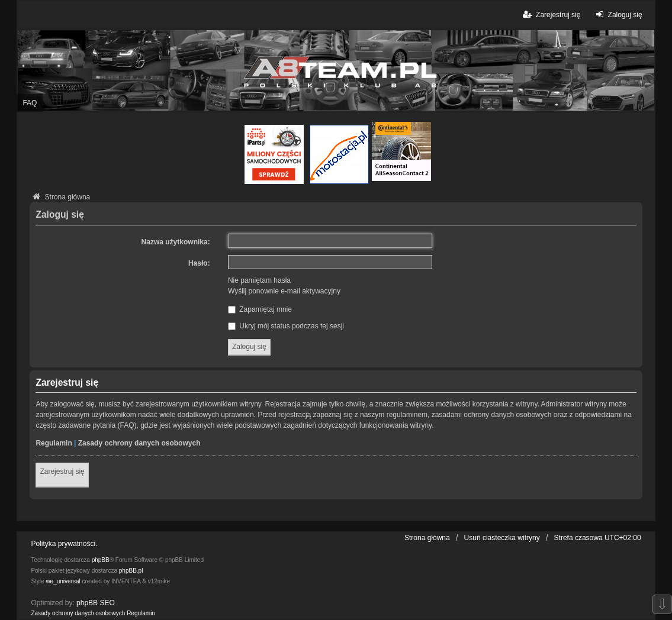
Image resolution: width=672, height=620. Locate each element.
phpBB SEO (96, 603)
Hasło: (199, 263)
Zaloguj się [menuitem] (617, 14)
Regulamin (54, 443)
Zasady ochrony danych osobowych (139, 443)
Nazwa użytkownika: (176, 242)
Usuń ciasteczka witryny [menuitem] (502, 538)
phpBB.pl (131, 571)
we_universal (63, 581)
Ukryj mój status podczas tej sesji (286, 326)
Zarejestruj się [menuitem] (551, 14)
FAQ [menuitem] (30, 103)
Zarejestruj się (62, 472)
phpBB (101, 560)
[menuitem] (78, 613)
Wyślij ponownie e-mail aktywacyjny (284, 291)
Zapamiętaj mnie (260, 309)
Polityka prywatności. (64, 544)
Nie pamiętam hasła (259, 280)
